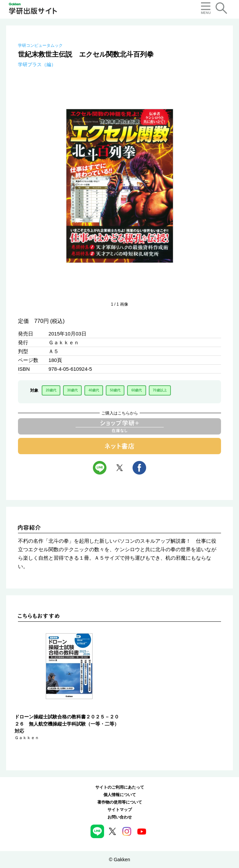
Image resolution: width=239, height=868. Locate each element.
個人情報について (120, 795)
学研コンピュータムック (40, 45)
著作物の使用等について (120, 802)
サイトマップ (120, 810)
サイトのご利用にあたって (120, 787)
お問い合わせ (120, 817)
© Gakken (119, 860)
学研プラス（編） (37, 64)
